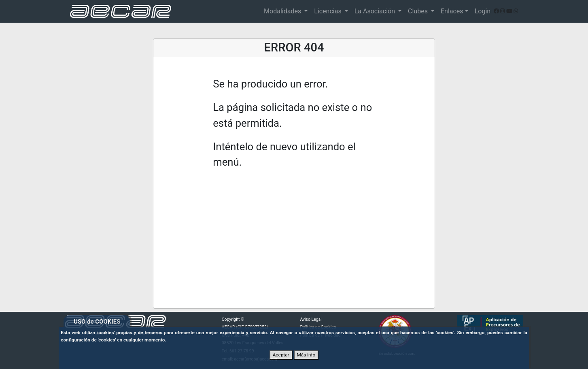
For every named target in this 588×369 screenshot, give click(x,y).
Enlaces (452, 11)
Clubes (419, 11)
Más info (306, 355)
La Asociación (376, 11)
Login (483, 11)
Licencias (328, 11)
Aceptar (281, 355)
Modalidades (283, 11)
